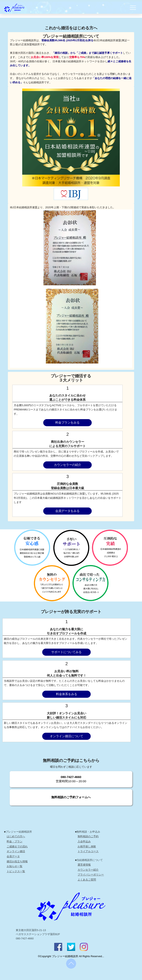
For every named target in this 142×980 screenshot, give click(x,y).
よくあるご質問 (87, 880)
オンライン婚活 (16, 851)
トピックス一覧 (16, 871)
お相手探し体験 (87, 846)
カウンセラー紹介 (88, 870)
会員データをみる (67, 511)
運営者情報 (84, 865)
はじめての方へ (16, 836)
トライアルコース (88, 851)
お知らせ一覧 (15, 866)
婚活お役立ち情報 (17, 861)
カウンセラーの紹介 (68, 465)
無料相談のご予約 (88, 836)
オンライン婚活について (67, 736)
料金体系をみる (67, 694)
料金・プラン (15, 841)
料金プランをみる (67, 423)
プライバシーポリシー (91, 875)
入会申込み (84, 841)
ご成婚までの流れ (17, 846)
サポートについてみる (66, 652)
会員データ (13, 856)
